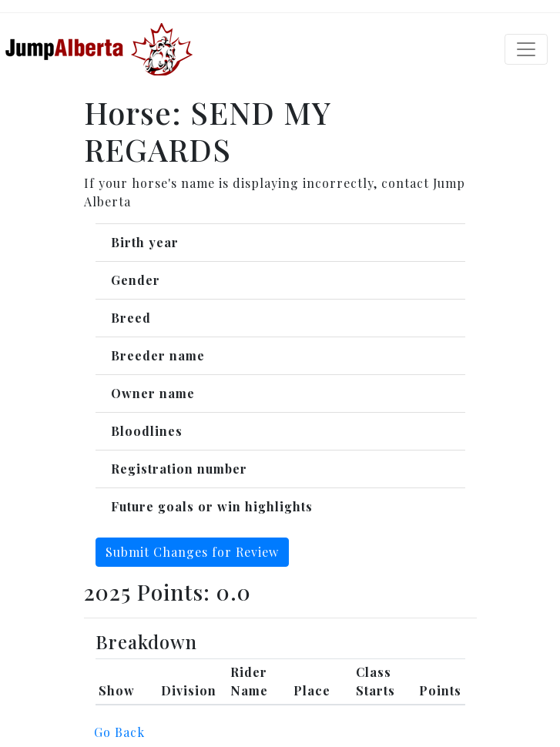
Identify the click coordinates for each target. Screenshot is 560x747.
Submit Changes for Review (192, 552)
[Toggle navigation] (526, 49)
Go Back (119, 732)
